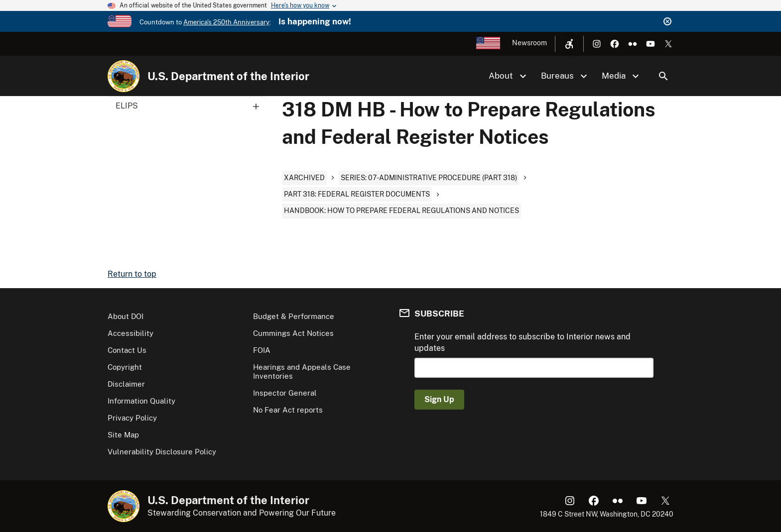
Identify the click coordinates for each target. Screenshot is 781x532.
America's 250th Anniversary (226, 22)
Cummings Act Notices (293, 333)
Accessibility (130, 333)
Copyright (125, 367)
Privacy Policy (132, 418)
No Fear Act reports (288, 410)
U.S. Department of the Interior (228, 76)
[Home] (124, 76)
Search (663, 76)
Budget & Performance (294, 316)
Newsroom (529, 43)
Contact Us (127, 350)
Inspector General (285, 393)
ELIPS (191, 106)
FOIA (262, 350)
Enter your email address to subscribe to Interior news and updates (522, 342)
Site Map (123, 435)
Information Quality (141, 401)
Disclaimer (126, 384)
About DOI (126, 316)
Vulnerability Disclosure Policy (162, 452)
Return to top (132, 274)
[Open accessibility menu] (569, 44)
